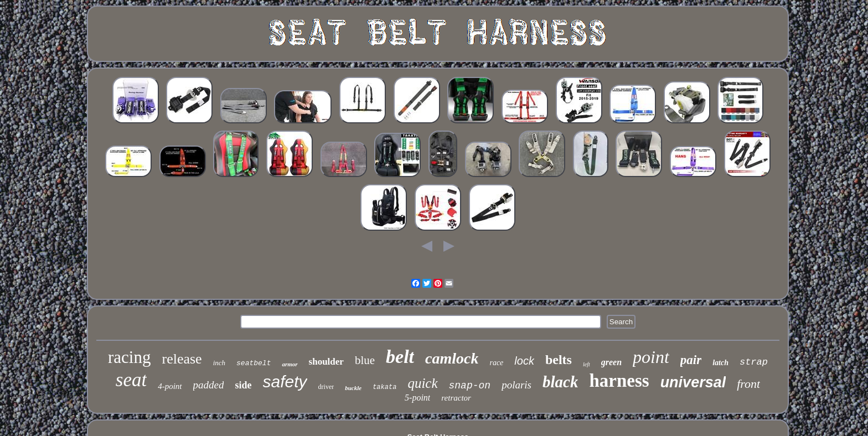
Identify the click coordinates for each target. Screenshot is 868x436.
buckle (353, 388)
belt (400, 357)
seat (131, 380)
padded (209, 385)
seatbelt (254, 363)
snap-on (470, 386)
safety (285, 381)
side (243, 385)
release (182, 359)
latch (720, 363)
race (496, 363)
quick (422, 383)
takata (384, 387)
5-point (417, 398)
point (651, 357)
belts (559, 360)
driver (326, 387)
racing (129, 357)
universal (693, 382)
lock (524, 361)
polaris (516, 385)
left (587, 364)
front (748, 384)
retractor (456, 398)
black (560, 382)
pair (691, 360)
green (611, 362)
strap (754, 362)
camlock (452, 358)
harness (619, 381)
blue (365, 360)
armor (290, 364)
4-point (170, 386)
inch (219, 363)
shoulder (326, 362)
